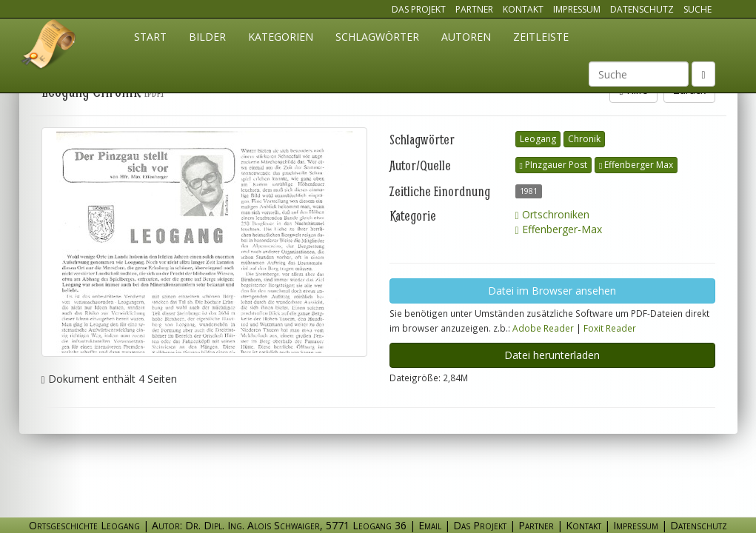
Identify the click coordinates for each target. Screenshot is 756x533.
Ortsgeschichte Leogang (49, 47)
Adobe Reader (543, 328)
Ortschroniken (552, 214)
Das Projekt (419, 9)
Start (150, 37)
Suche (698, 9)
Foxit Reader (610, 328)
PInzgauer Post (553, 165)
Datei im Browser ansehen (552, 291)
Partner (474, 9)
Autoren (466, 37)
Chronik (584, 139)
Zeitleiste (541, 37)
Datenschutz (642, 9)
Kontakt (523, 9)
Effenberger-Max (559, 229)
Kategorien (281, 37)
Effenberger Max (636, 165)
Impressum (577, 9)
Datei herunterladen (552, 355)
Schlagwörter (377, 37)
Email (430, 525)
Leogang (538, 139)
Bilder (207, 37)
